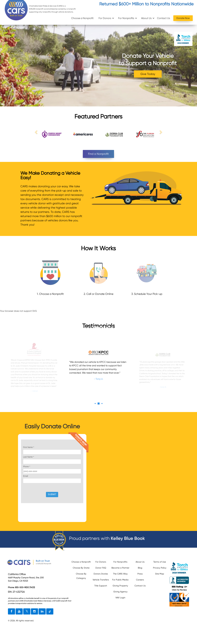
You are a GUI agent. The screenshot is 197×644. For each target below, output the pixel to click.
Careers (140, 580)
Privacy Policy (160, 568)
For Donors (105, 18)
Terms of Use (160, 562)
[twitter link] (27, 612)
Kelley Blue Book (128, 538)
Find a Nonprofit (98, 154)
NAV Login (120, 598)
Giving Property (120, 586)
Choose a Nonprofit (82, 18)
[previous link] (36, 132)
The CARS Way (120, 574)
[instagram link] (34, 612)
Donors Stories (101, 574)
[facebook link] (11, 612)
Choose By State (81, 568)
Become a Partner (120, 568)
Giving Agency (120, 592)
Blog (140, 568)
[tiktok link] (50, 612)
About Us (146, 18)
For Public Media (120, 580)
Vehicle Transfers (101, 580)
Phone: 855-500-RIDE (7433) (21, 588)
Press (140, 574)
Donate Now (183, 18)
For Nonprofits (126, 18)
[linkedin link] (42, 612)
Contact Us (164, 18)
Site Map (160, 574)
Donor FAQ (101, 568)
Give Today (148, 74)
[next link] (161, 132)
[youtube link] (19, 612)
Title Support (101, 586)
